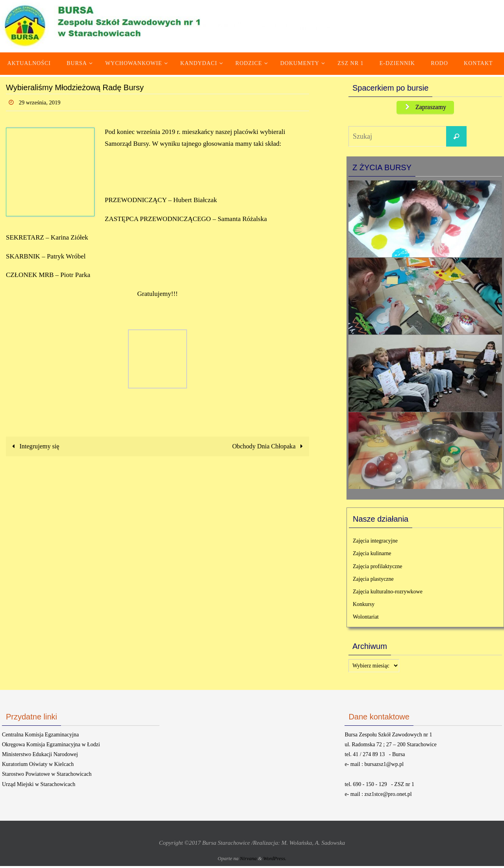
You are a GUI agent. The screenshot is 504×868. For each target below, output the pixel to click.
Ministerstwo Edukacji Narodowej (40, 756)
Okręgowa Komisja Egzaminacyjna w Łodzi (51, 746)
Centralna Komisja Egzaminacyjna (40, 737)
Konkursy (364, 606)
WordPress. (275, 861)
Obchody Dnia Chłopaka (267, 446)
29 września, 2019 (42, 102)
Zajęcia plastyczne (373, 581)
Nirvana (248, 861)
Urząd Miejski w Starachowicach (39, 786)
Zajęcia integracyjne (375, 543)
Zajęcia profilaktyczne (378, 568)
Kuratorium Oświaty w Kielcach (38, 766)
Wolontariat (366, 619)
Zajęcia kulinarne (372, 556)
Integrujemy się (35, 446)
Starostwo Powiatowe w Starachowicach (47, 776)
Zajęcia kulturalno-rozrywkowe (388, 594)
